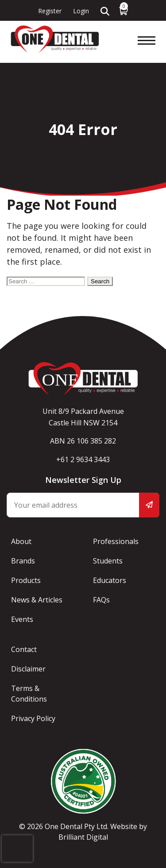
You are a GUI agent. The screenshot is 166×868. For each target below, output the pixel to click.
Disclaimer (28, 669)
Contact (24, 649)
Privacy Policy (33, 718)
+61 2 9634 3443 (83, 459)
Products (26, 580)
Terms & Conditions (29, 694)
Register (50, 11)
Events (22, 619)
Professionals (116, 541)
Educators (110, 580)
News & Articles (37, 600)
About (21, 541)
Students (108, 561)
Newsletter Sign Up (83, 480)
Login (81, 11)
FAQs (101, 600)
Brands (23, 561)
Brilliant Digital (83, 837)
